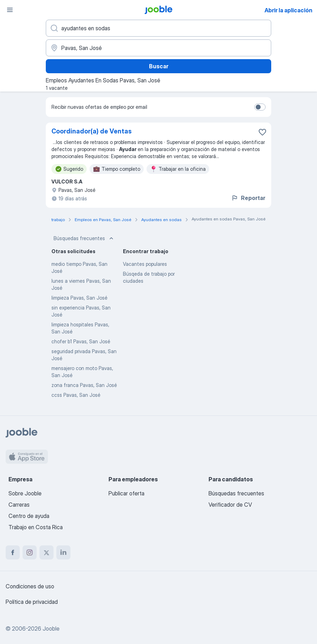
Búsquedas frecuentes (84, 238)
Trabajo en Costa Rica (36, 527)
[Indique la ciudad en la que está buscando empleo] (158, 48)
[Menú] (10, 10)
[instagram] (30, 552)
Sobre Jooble (25, 493)
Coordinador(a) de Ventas (92, 131)
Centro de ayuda (29, 516)
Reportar (248, 198)
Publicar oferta (126, 493)
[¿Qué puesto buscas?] (158, 28)
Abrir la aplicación (288, 10)
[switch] (260, 107)
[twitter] (46, 552)
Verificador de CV (230, 505)
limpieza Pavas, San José (79, 298)
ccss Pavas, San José (76, 395)
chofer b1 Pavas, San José (81, 341)
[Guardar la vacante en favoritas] (262, 132)
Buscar (159, 66)
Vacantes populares (145, 264)
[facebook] (13, 552)
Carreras (19, 505)
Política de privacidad (32, 602)
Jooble (51, 629)
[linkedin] (63, 552)
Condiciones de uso (30, 586)
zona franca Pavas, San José (84, 385)
